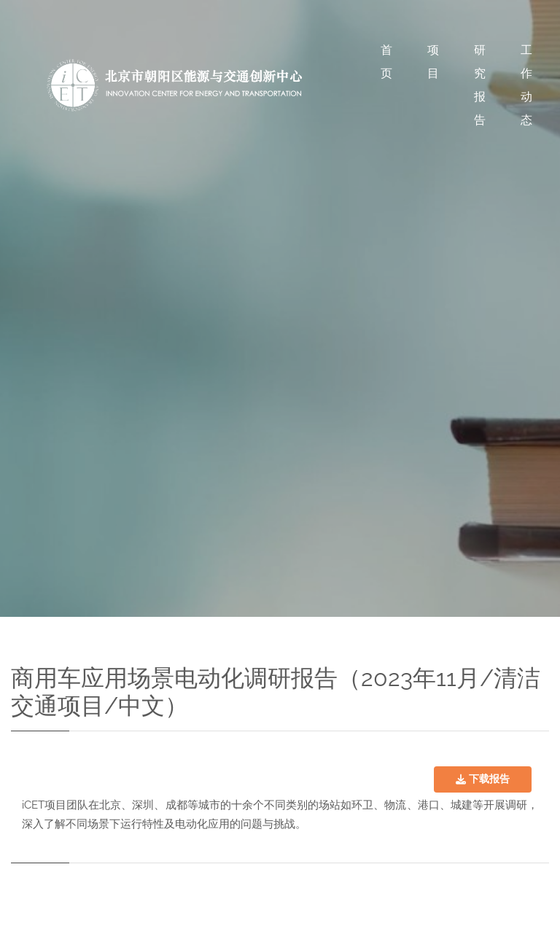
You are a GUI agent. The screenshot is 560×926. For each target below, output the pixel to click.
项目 (433, 62)
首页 (386, 62)
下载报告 (483, 779)
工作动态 (526, 85)
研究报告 (480, 85)
